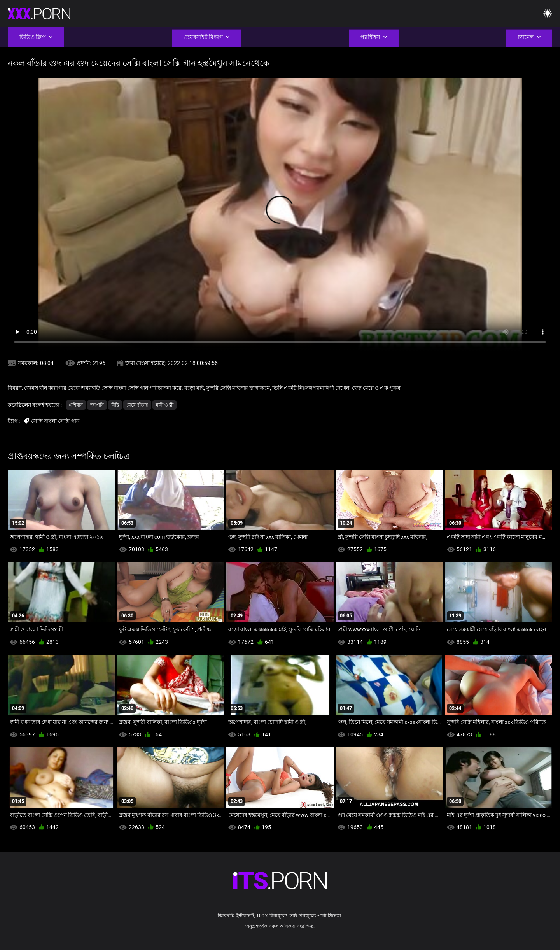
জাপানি (97, 405)
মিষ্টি (115, 405)
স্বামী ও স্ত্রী (164, 405)
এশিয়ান (76, 405)
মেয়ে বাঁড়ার (137, 405)
